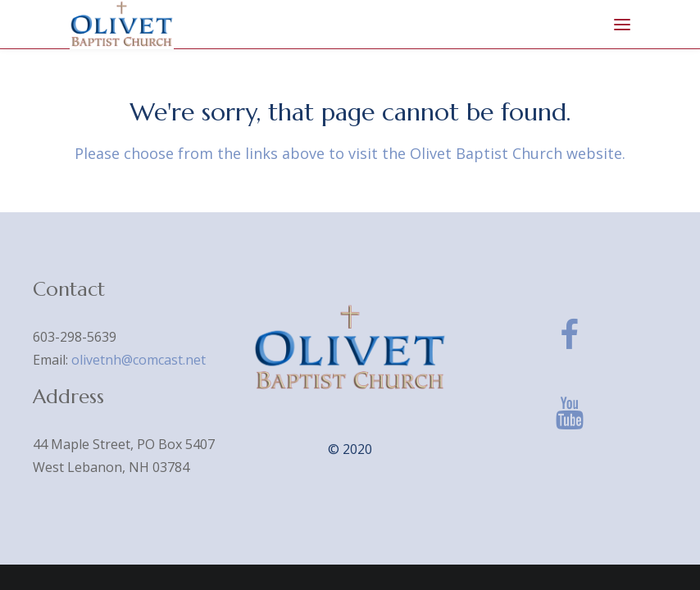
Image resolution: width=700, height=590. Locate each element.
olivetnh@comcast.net (139, 360)
